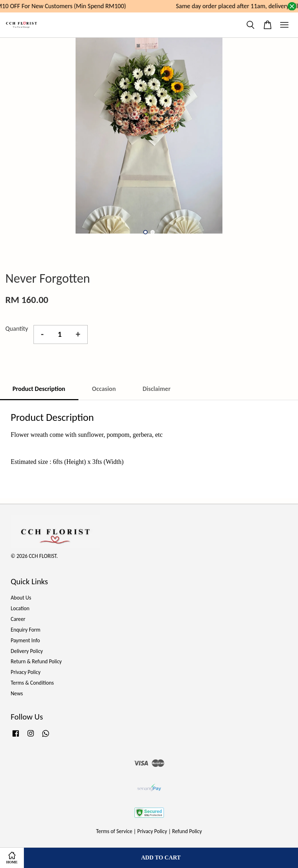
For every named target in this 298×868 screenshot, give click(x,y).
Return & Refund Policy (36, 661)
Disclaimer (156, 389)
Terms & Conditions (32, 683)
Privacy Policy (26, 672)
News (17, 693)
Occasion (104, 389)
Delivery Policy (27, 651)
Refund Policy (187, 831)
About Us (21, 598)
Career (18, 619)
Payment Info (25, 640)
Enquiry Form (25, 630)
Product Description (39, 389)
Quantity (17, 329)
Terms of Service (114, 831)
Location (20, 608)
